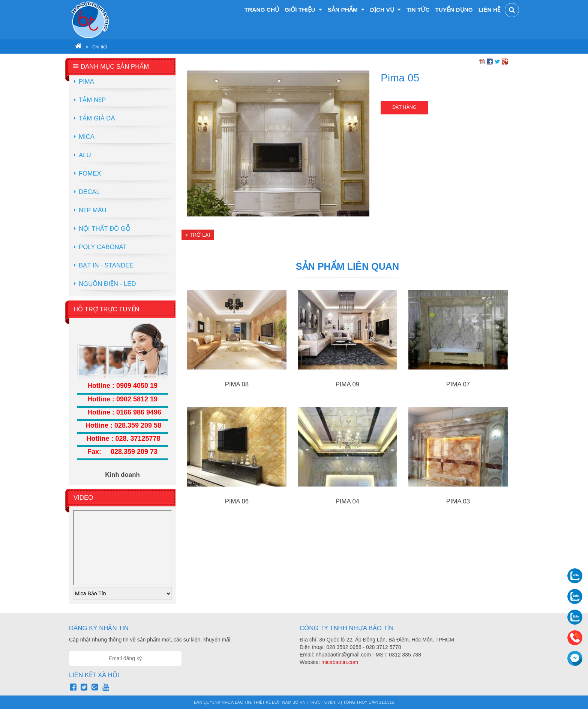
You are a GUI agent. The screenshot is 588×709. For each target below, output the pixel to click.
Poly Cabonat (103, 247)
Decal (89, 192)
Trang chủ (262, 10)
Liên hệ (490, 10)
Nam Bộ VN (294, 702)
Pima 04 (347, 501)
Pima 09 (347, 384)
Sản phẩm (346, 10)
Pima (86, 82)
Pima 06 (237, 501)
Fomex (90, 173)
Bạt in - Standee (106, 265)
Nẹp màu (93, 210)
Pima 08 (237, 384)
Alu (85, 155)
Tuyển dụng (454, 10)
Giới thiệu (303, 10)
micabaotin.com (340, 662)
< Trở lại (198, 235)
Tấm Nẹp (92, 100)
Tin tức (418, 10)
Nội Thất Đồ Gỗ (105, 229)
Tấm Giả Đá (97, 118)
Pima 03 (458, 501)
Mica (87, 137)
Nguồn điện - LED (107, 284)
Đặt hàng (404, 107)
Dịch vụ (385, 10)
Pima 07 (458, 384)
